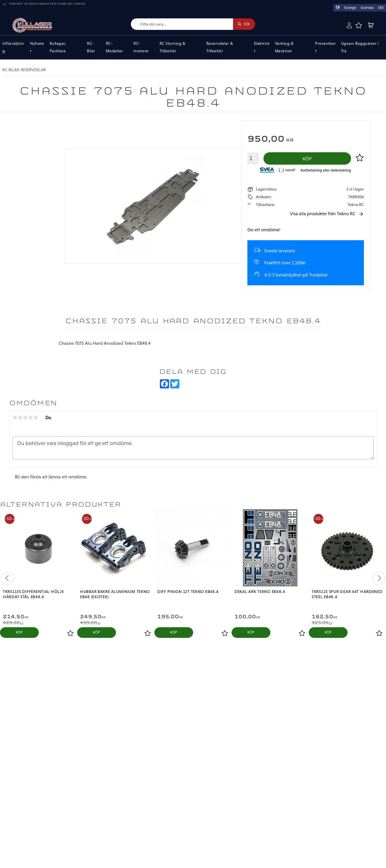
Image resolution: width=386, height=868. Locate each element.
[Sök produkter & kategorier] (179, 24)
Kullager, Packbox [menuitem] (58, 47)
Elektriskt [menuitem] (262, 47)
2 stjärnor (20, 419)
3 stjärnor (25, 419)
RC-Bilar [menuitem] (91, 47)
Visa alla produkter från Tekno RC (323, 215)
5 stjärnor (36, 419)
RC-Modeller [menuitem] (115, 47)
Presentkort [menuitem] (325, 47)
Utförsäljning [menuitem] (13, 47)
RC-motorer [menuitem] (141, 47)
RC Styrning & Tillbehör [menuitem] (173, 47)
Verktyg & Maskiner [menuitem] (284, 47)
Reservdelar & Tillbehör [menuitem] (220, 47)
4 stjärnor (30, 419)
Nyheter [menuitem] (37, 47)
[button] (358, 25)
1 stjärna (15, 419)
